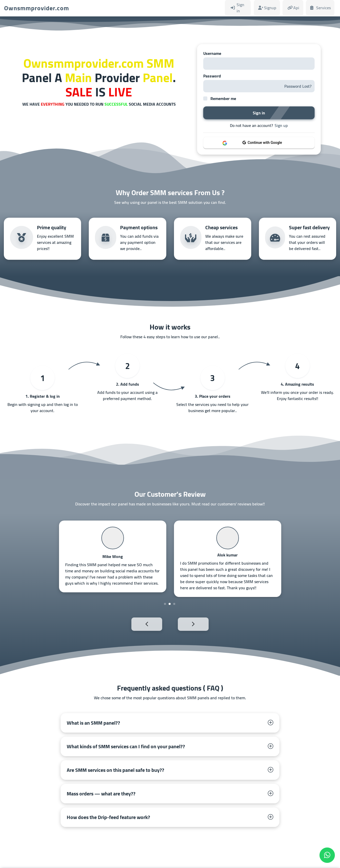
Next (205, 624)
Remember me (223, 98)
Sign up (281, 125)
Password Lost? (298, 86)
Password (212, 76)
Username (212, 53)
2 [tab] (170, 604)
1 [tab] (165, 604)
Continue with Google (262, 143)
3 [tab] (174, 604)
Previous (135, 624)
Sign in (259, 113)
